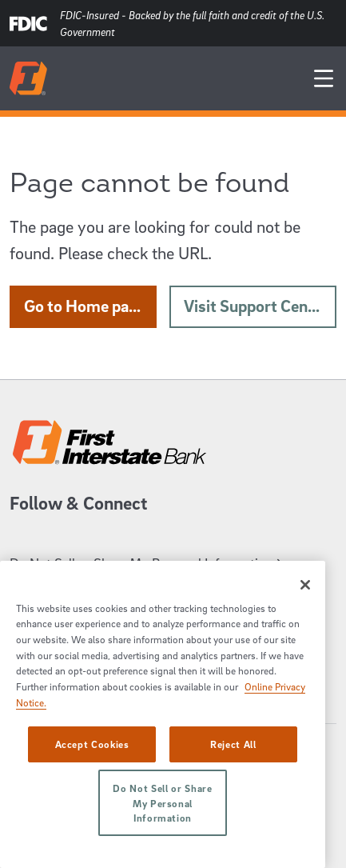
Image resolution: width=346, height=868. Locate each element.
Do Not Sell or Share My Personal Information (148, 563)
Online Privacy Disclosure (90, 662)
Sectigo (27, 821)
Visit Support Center (260, 306)
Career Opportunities (77, 637)
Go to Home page (90, 306)
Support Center (61, 588)
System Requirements (81, 612)
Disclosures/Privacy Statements (109, 687)
